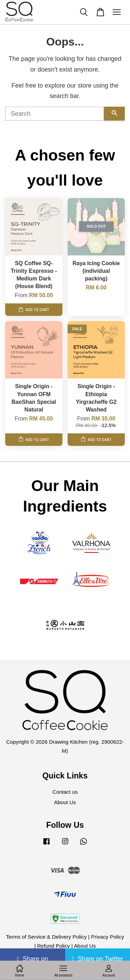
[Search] (55, 114)
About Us (65, 802)
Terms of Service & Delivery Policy (46, 937)
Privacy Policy (108, 937)
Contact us (65, 792)
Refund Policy (53, 946)
